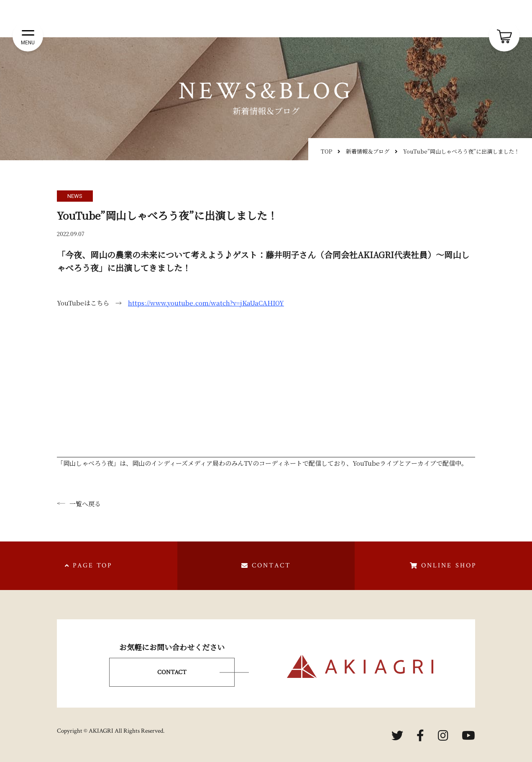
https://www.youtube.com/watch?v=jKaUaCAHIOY (206, 303)
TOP (326, 151)
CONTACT (172, 672)
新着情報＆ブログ (368, 151)
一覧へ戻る (79, 504)
